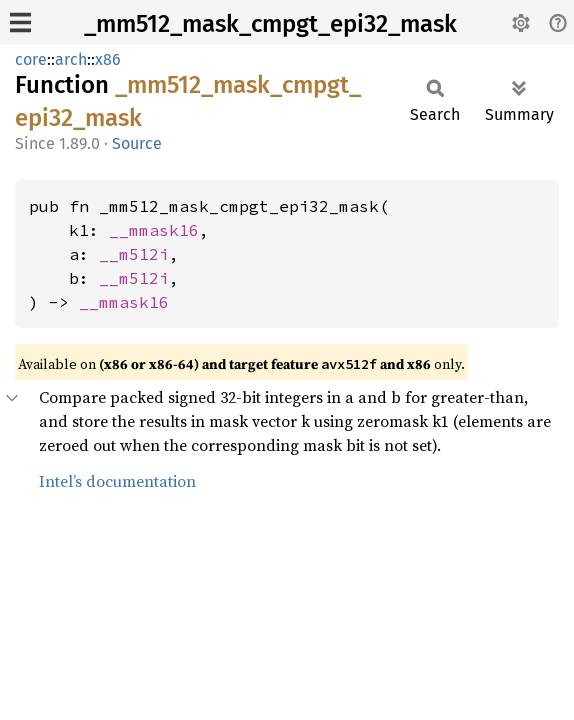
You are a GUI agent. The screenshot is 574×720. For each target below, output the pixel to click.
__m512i (134, 254)
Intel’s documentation (117, 481)
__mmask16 (154, 230)
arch (71, 59)
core (31, 59)
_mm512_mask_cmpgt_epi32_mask (270, 24)
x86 (108, 59)
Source (137, 143)
